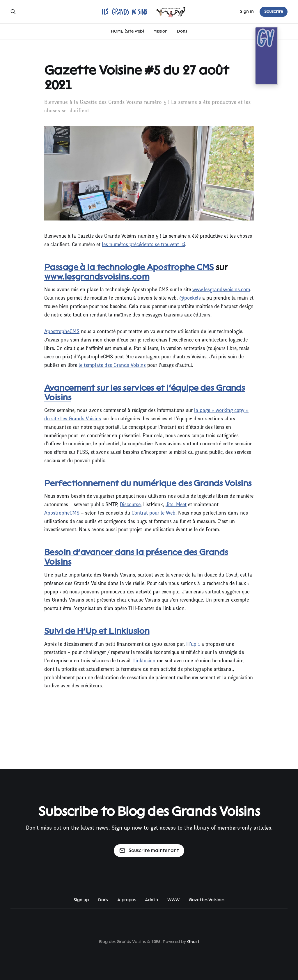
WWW (173, 900)
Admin (152, 900)
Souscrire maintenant (149, 851)
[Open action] (261, 65)
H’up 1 (193, 644)
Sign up (81, 900)
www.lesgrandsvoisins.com (97, 277)
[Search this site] (13, 12)
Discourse (130, 505)
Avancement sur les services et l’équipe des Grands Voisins (144, 393)
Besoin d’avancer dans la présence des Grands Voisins (136, 557)
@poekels (190, 298)
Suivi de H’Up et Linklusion (97, 631)
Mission (160, 31)
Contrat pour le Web (154, 513)
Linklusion (144, 661)
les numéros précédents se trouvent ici (143, 244)
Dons (182, 31)
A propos (126, 900)
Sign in (247, 11)
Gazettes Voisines (207, 900)
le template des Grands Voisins (112, 365)
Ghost (193, 942)
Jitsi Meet (176, 505)
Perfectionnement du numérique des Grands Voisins (148, 483)
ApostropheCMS (62, 331)
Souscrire (274, 11)
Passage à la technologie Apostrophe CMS (129, 267)
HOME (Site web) (127, 31)
